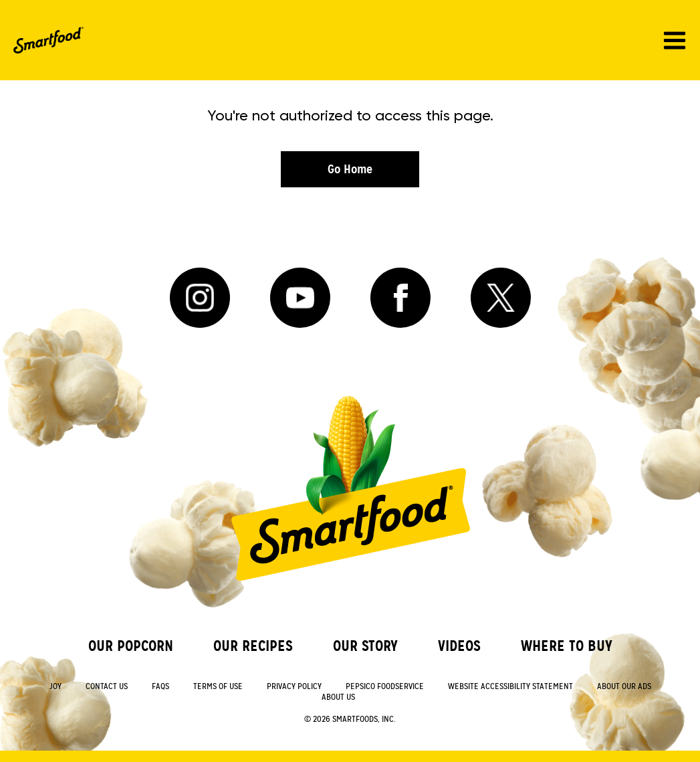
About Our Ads (624, 687)
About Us (338, 697)
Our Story (365, 646)
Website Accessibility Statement (510, 687)
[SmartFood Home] (48, 40)
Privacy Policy (294, 687)
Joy (55, 687)
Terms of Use (218, 687)
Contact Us (107, 687)
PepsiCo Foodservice (385, 687)
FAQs (160, 687)
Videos (459, 646)
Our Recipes (253, 646)
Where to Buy (567, 646)
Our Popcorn (131, 646)
